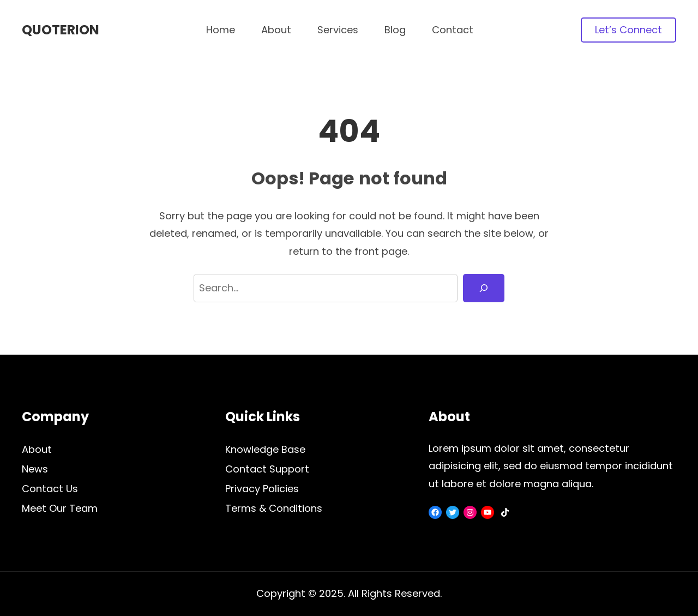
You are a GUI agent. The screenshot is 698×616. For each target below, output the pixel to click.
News (35, 469)
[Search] (484, 288)
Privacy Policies (262, 489)
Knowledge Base (265, 449)
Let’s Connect (628, 30)
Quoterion (61, 30)
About (37, 449)
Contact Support (267, 469)
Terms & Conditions (274, 508)
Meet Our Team (60, 508)
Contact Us (50, 489)
